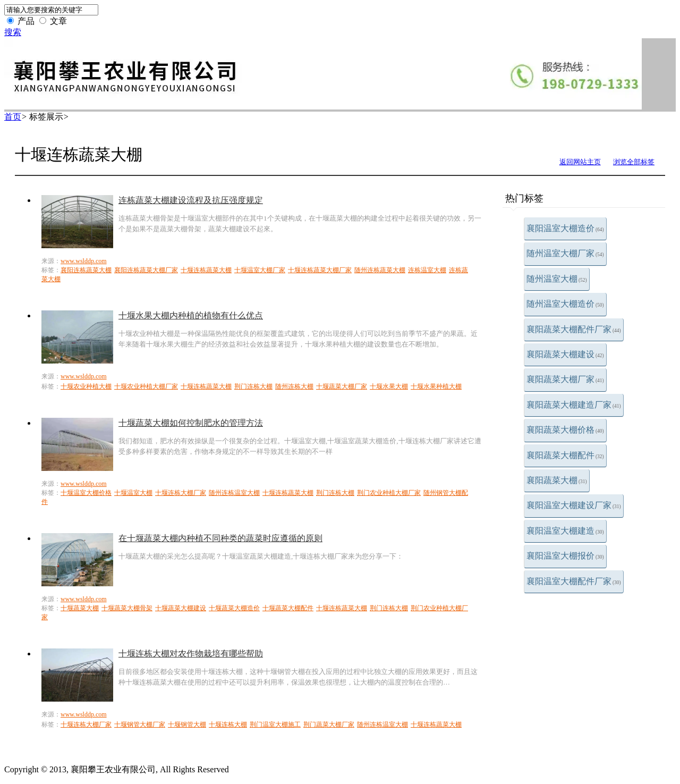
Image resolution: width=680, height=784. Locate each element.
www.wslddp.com (84, 261)
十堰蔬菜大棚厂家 (342, 386)
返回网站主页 (580, 162)
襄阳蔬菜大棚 (557, 480)
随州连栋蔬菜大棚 (380, 270)
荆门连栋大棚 (253, 386)
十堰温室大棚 (133, 493)
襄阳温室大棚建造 (565, 531)
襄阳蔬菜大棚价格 (565, 430)
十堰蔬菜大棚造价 (234, 608)
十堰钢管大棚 (187, 724)
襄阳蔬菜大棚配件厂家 (574, 329)
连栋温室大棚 (427, 270)
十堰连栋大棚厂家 (181, 493)
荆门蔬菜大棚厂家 (329, 724)
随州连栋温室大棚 (234, 493)
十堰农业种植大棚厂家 (146, 386)
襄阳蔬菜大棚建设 (565, 354)
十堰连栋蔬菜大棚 (206, 270)
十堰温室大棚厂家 (260, 270)
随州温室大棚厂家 (565, 253)
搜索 (13, 32)
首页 (13, 117)
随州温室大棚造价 (565, 304)
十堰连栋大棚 (228, 724)
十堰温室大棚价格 (86, 493)
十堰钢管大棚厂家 (140, 724)
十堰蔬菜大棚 (80, 608)
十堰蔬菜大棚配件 (288, 608)
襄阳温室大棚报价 (565, 556)
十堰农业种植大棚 (86, 386)
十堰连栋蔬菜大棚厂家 (320, 270)
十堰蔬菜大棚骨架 (127, 608)
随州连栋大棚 (294, 386)
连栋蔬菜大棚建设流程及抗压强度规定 (191, 200)
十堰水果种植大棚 (436, 386)
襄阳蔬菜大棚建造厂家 (574, 405)
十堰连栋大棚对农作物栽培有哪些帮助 (191, 654)
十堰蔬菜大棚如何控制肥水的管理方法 (191, 423)
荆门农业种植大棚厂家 (389, 493)
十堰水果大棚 (389, 386)
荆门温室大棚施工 (275, 724)
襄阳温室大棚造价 (565, 228)
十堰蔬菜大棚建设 (181, 608)
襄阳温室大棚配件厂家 (574, 581)
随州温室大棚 (557, 279)
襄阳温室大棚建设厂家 (574, 505)
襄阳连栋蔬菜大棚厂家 (146, 270)
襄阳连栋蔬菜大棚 (86, 270)
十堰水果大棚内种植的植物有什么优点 (191, 315)
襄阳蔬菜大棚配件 (565, 455)
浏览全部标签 (634, 162)
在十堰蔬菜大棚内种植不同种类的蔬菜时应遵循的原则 (220, 538)
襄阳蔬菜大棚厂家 (565, 379)
